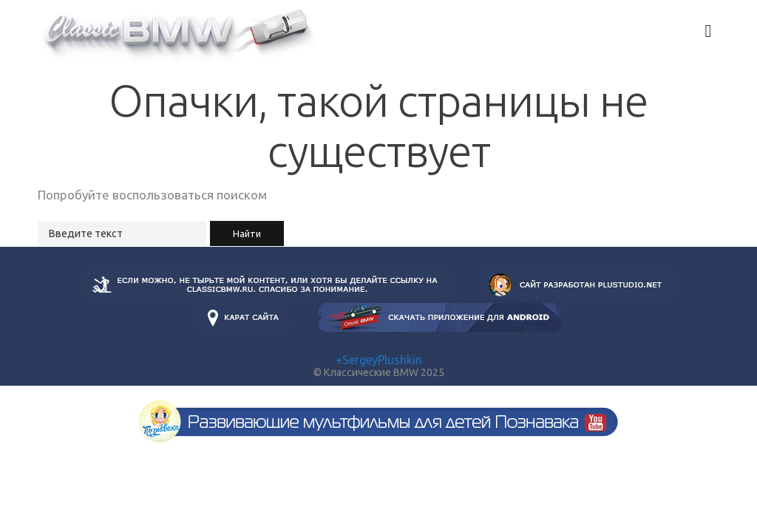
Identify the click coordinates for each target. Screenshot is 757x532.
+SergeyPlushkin (379, 360)
